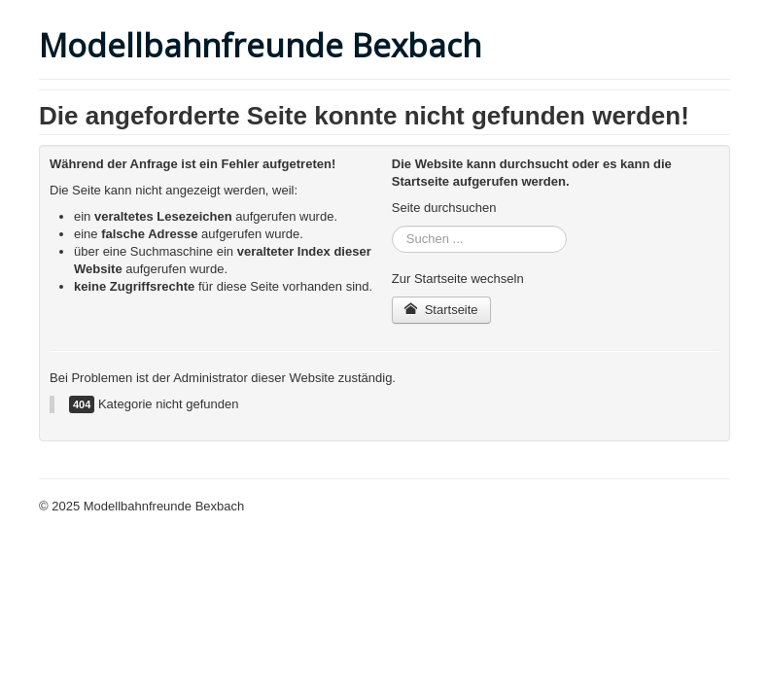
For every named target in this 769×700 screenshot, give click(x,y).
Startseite (441, 310)
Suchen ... (392, 226)
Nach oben (699, 506)
